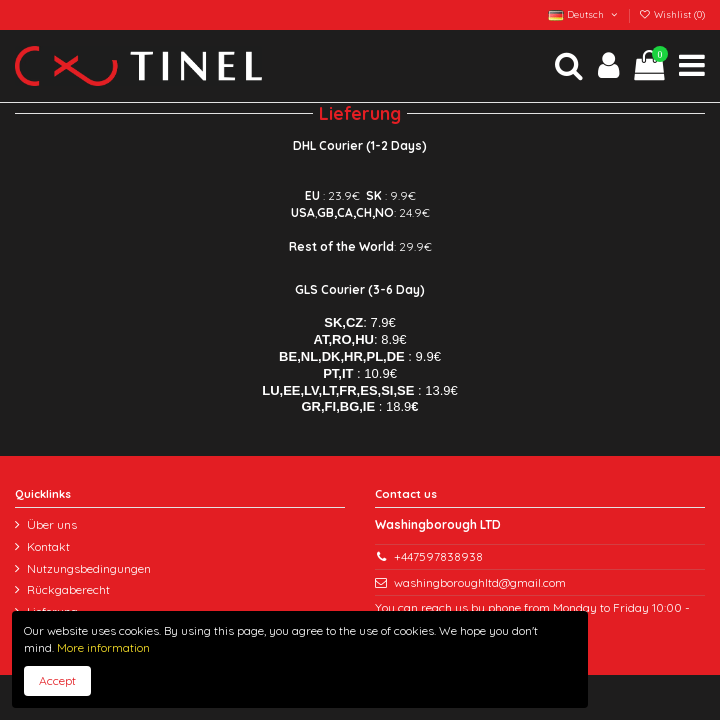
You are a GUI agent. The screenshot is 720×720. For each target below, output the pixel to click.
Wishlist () (672, 14)
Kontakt (48, 546)
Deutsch (583, 14)
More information (102, 647)
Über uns (52, 524)
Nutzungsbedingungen (89, 568)
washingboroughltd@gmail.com (480, 582)
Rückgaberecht (68, 589)
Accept (57, 680)
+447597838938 (438, 556)
